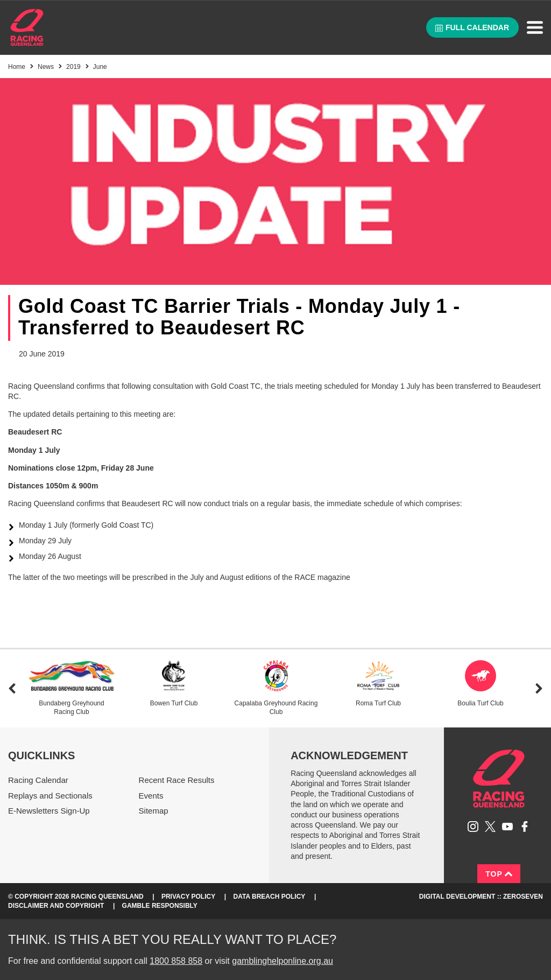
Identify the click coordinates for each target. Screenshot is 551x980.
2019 (73, 67)
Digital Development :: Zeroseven (481, 897)
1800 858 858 (176, 961)
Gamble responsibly (160, 906)
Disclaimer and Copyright (56, 906)
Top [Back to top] (499, 874)
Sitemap (154, 811)
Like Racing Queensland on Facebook (525, 827)
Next (539, 688)
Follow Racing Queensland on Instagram (473, 827)
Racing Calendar (38, 780)
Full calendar (472, 27)
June (100, 67)
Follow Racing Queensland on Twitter (490, 827)
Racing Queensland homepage (499, 779)
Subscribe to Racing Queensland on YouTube (507, 827)
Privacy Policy (188, 897)
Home (27, 27)
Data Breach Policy (270, 897)
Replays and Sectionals (50, 796)
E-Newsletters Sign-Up (49, 811)
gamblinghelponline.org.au (282, 961)
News (46, 67)
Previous (12, 688)
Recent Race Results (177, 780)
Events (151, 796)
